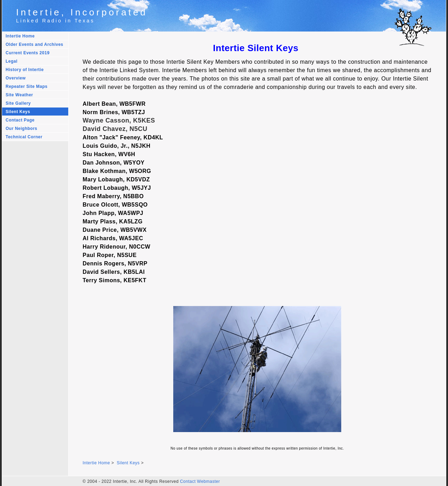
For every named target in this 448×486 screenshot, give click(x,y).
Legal (12, 61)
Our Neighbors (22, 129)
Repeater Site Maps (27, 86)
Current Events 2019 (28, 53)
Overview (16, 78)
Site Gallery (18, 103)
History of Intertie (25, 70)
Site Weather (19, 95)
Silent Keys (18, 112)
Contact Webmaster (200, 481)
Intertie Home (20, 36)
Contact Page (20, 120)
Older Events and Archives (34, 44)
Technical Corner (24, 137)
